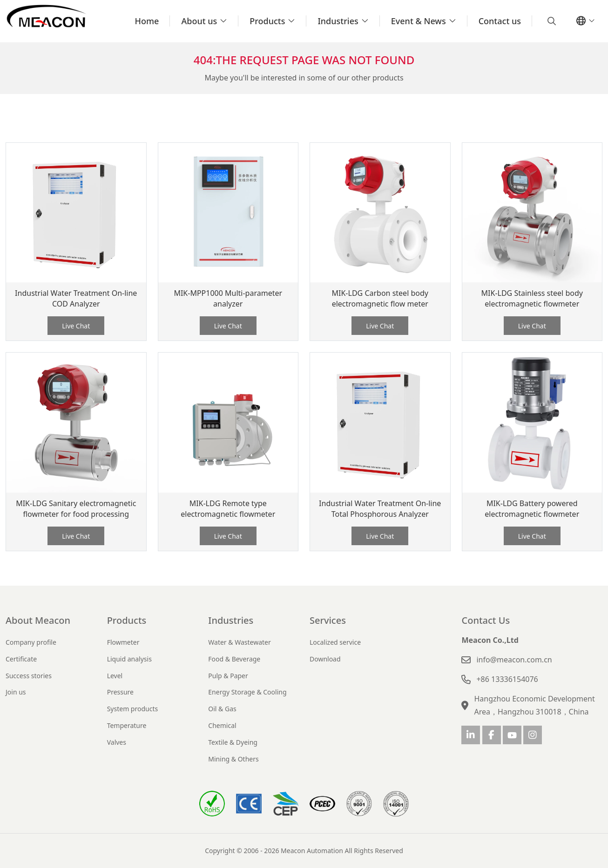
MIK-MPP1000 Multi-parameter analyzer (228, 298)
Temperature (127, 725)
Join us (16, 692)
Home (147, 21)
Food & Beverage (234, 659)
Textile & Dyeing (233, 742)
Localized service (335, 642)
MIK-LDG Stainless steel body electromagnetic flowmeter (532, 298)
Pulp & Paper (228, 676)
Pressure (120, 692)
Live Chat (76, 326)
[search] (551, 21)
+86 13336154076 (507, 679)
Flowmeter (123, 642)
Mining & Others (233, 759)
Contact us (500, 21)
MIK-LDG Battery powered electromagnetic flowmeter (532, 509)
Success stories (29, 676)
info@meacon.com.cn (514, 660)
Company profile (31, 642)
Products (267, 21)
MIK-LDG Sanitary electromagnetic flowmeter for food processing (76, 509)
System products (133, 709)
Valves (117, 742)
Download (325, 659)
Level (115, 676)
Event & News (419, 21)
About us (199, 21)
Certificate (21, 659)
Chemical (222, 725)
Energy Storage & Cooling (247, 692)
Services (328, 620)
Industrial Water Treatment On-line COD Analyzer (76, 298)
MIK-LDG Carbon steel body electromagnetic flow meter (380, 298)
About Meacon (38, 620)
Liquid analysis (129, 659)
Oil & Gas (222, 709)
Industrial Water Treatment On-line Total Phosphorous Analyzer (380, 509)
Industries (338, 21)
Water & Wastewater (239, 642)
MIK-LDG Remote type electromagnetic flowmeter (228, 509)
